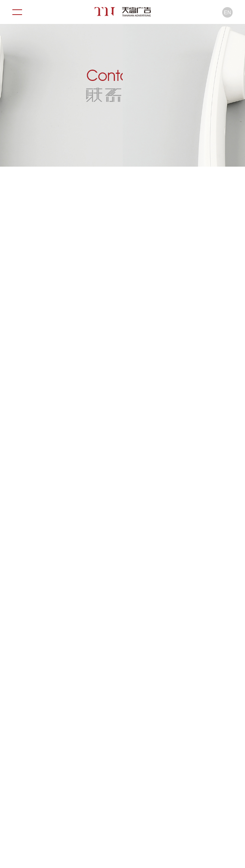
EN (228, 12)
